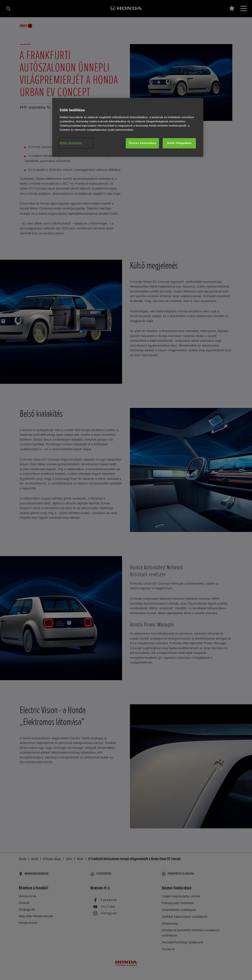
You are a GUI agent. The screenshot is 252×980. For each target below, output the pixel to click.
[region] (128, 127)
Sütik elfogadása (179, 143)
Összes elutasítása (142, 143)
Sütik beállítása (71, 143)
